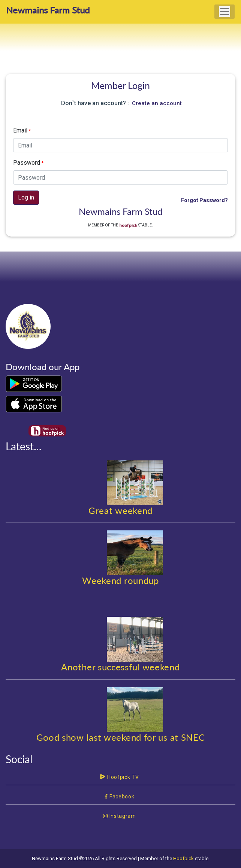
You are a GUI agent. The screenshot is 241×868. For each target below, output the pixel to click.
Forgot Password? (204, 200)
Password (28, 163)
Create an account (157, 103)
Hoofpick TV (119, 777)
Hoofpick (183, 858)
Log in (26, 197)
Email (22, 130)
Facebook (119, 797)
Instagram (120, 816)
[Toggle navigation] (225, 12)
